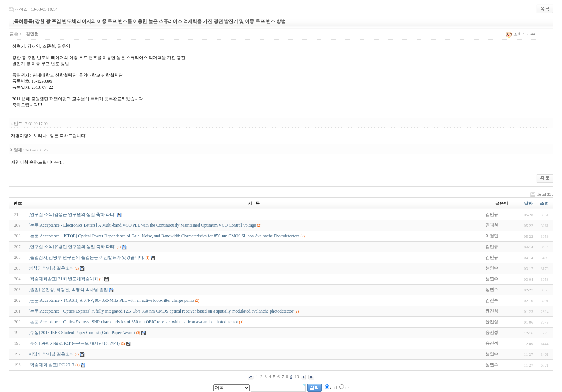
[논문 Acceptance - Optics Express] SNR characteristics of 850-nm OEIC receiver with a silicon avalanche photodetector (134, 322)
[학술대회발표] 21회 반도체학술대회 (63, 279)
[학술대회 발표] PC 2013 (52, 365)
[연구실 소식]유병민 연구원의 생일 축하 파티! (72, 247)
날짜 (528, 203)
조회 (544, 203)
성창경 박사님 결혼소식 (51, 268)
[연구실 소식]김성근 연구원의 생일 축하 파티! (72, 214)
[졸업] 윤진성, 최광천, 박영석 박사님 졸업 (68, 290)
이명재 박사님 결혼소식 (51, 354)
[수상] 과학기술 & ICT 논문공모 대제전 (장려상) (74, 343)
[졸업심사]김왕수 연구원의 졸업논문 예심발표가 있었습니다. (87, 257)
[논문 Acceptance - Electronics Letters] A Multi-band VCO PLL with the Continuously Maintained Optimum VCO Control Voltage (142, 225)
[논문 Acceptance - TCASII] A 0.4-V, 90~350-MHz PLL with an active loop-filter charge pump (111, 300)
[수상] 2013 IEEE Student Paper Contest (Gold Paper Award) (82, 333)
